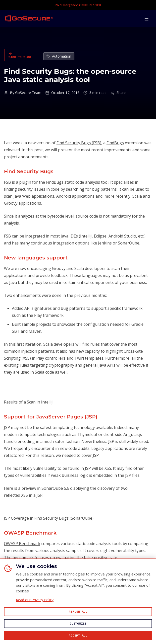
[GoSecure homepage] (29, 18)
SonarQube (129, 243)
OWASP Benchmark (22, 544)
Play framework (49, 315)
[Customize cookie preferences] (78, 624)
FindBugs (115, 143)
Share (118, 93)
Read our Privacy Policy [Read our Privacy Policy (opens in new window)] (35, 600)
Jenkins (105, 243)
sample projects (36, 324)
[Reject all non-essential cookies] (78, 612)
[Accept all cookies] (78, 636)
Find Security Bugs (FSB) (79, 143)
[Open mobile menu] (147, 18)
